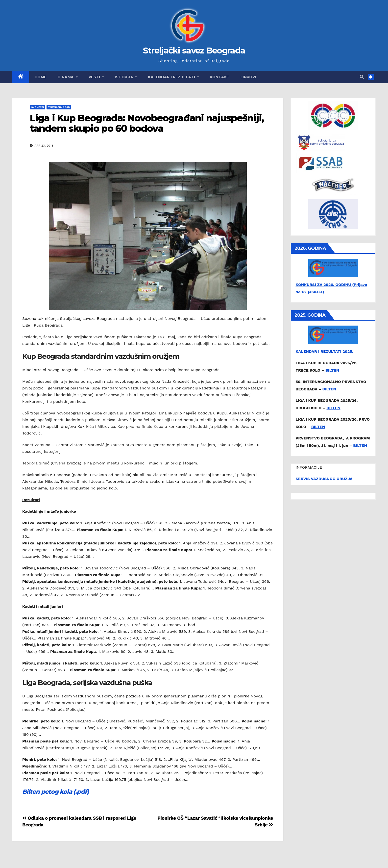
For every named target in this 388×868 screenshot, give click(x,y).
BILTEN (332, 370)
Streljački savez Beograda (194, 51)
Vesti (96, 77)
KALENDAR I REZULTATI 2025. (325, 351)
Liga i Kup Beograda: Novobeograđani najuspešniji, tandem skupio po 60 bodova (147, 123)
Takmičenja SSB (59, 107)
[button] (362, 77)
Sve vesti (37, 107)
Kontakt (220, 77)
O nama (68, 77)
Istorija (126, 77)
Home (41, 77)
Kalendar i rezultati (173, 77)
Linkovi (248, 77)
